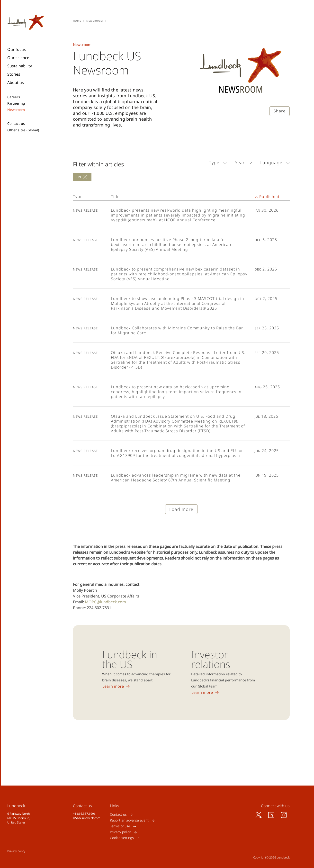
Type (214, 163)
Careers (14, 97)
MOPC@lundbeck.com (105, 602)
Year (240, 163)
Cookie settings (122, 838)
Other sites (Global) (23, 130)
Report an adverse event (129, 820)
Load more (181, 509)
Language (271, 163)
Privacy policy (120, 832)
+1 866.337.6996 (84, 814)
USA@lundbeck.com (87, 818)
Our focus (17, 49)
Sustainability (20, 66)
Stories (14, 74)
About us (16, 82)
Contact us (16, 124)
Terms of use (120, 826)
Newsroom (16, 110)
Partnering (16, 103)
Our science (18, 58)
